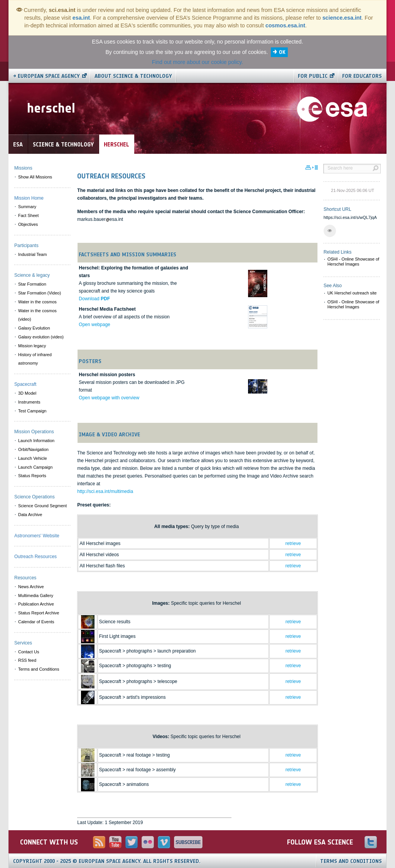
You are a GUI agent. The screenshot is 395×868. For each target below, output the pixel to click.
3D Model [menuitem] (27, 393)
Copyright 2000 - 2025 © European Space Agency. (107, 861)
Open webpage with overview (109, 398)
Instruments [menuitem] (29, 402)
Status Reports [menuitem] (32, 476)
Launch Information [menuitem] (36, 441)
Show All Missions (35, 177)
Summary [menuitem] (27, 207)
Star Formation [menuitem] (32, 284)
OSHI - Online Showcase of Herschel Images (354, 262)
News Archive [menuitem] (31, 587)
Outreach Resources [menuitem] (35, 557)
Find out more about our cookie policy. (197, 62)
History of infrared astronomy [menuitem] (35, 359)
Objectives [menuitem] (28, 224)
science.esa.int (342, 18)
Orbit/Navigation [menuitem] (33, 449)
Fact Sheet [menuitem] (28, 215)
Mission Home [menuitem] (29, 198)
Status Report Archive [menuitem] (39, 613)
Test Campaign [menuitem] (32, 411)
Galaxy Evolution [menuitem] (34, 328)
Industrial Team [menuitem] (32, 254)
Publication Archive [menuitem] (36, 604)
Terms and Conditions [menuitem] (39, 669)
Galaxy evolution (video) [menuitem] (41, 337)
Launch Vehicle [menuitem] (33, 458)
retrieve (293, 543)
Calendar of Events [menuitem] (36, 622)
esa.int (81, 18)
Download (94, 299)
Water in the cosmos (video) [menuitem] (37, 315)
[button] (330, 231)
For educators (362, 76)
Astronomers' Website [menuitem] (37, 536)
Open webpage (94, 325)
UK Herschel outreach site (352, 293)
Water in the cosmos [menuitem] (37, 302)
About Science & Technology (133, 76)
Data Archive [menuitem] (30, 515)
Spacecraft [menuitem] (25, 384)
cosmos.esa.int (285, 25)
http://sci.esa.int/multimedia (105, 491)
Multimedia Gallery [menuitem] (36, 595)
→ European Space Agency (46, 76)
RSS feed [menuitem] (27, 660)
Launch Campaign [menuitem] (35, 467)
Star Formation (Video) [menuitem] (40, 293)
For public (313, 76)
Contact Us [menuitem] (29, 652)
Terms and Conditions (351, 861)
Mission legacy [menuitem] (32, 346)
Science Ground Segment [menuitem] (42, 506)
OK (282, 52)
